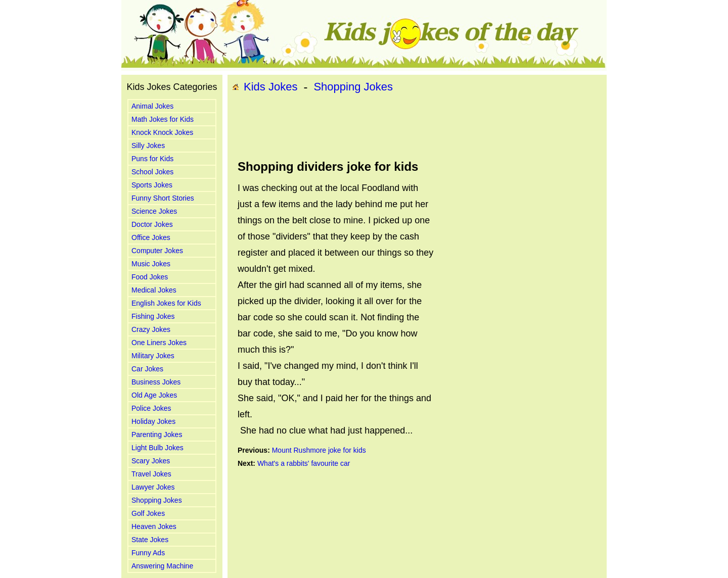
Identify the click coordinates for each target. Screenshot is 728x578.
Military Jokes (153, 356)
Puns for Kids (152, 159)
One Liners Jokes (159, 343)
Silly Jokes (148, 146)
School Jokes (152, 172)
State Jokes (150, 540)
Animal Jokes (152, 106)
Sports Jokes (152, 185)
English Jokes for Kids (166, 303)
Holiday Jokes (153, 421)
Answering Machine (162, 566)
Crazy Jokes (151, 329)
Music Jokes (151, 264)
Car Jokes (147, 369)
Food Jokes (150, 277)
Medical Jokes (154, 290)
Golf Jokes (148, 513)
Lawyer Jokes (153, 487)
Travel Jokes (151, 474)
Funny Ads (148, 553)
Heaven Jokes (154, 526)
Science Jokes (154, 211)
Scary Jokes (151, 461)
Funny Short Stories (163, 198)
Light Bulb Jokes (157, 448)
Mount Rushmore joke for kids (319, 450)
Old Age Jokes (154, 395)
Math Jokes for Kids (163, 119)
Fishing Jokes (153, 316)
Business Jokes (156, 382)
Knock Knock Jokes (162, 132)
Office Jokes (151, 237)
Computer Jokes (157, 251)
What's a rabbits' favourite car (304, 463)
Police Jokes (151, 408)
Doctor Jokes (152, 224)
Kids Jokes (270, 87)
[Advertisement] (417, 127)
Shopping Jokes (157, 500)
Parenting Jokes (157, 435)
